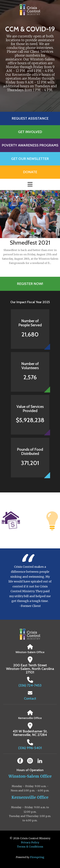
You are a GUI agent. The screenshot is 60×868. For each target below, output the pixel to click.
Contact (30, 698)
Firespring (37, 857)
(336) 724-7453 (30, 685)
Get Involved (30, 132)
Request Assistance (30, 118)
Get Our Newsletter (30, 159)
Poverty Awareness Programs (30, 145)
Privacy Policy (30, 842)
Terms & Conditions (30, 847)
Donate (30, 172)
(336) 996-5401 (30, 748)
